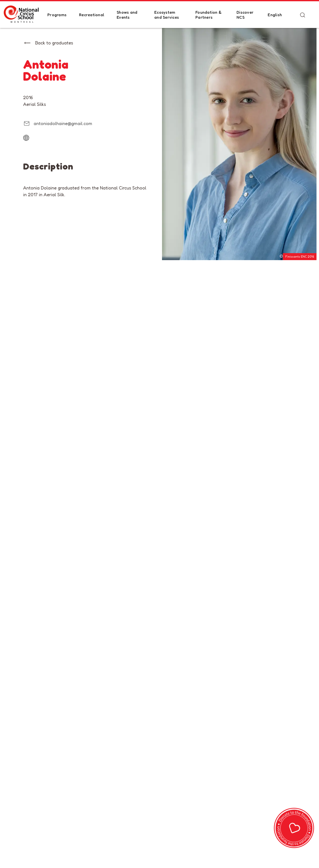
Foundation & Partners (208, 15)
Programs (57, 15)
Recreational (92, 15)
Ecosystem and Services (167, 15)
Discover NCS (245, 15)
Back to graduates (54, 43)
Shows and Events (127, 15)
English (275, 15)
